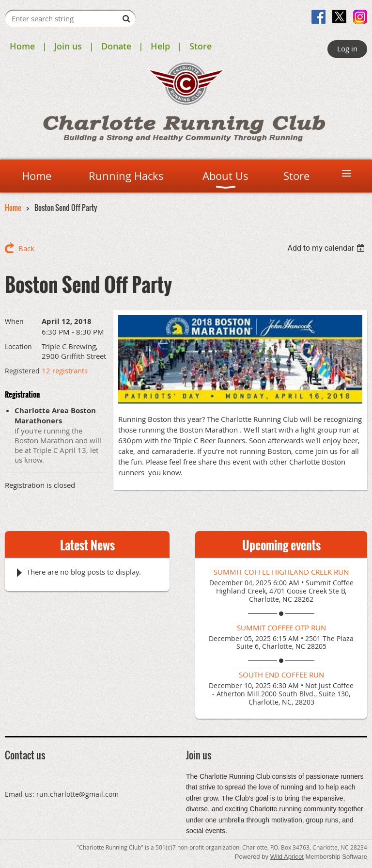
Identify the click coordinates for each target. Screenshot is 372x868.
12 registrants (65, 370)
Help (160, 46)
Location (18, 346)
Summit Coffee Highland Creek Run (281, 572)
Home (22, 46)
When (14, 321)
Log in (347, 48)
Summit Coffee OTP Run (281, 627)
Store (201, 46)
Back (26, 248)
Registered (22, 371)
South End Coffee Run (281, 675)
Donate (116, 46)
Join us (68, 46)
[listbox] (327, 248)
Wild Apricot (287, 857)
